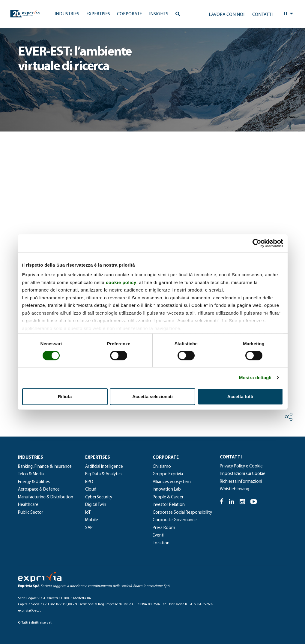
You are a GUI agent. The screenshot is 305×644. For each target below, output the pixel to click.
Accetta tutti (240, 396)
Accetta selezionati (152, 396)
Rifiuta (65, 396)
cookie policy (121, 282)
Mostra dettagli (255, 378)
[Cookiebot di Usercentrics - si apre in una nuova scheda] (257, 243)
